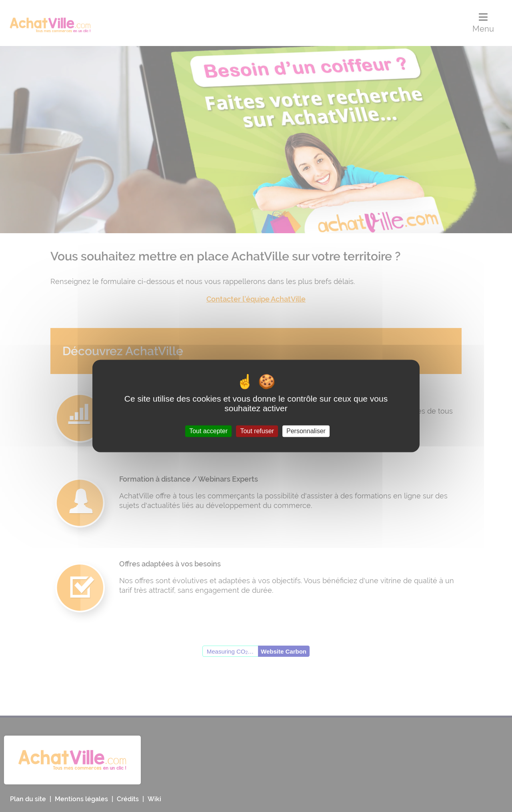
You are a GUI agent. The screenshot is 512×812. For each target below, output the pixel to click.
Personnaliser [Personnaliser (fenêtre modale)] (306, 431)
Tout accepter (208, 431)
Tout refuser (257, 431)
